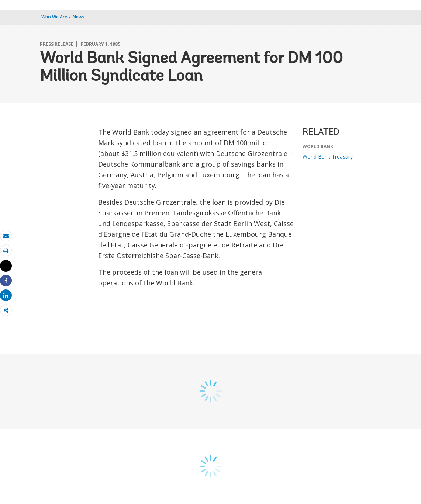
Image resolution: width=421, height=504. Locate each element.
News (79, 17)
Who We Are (54, 17)
